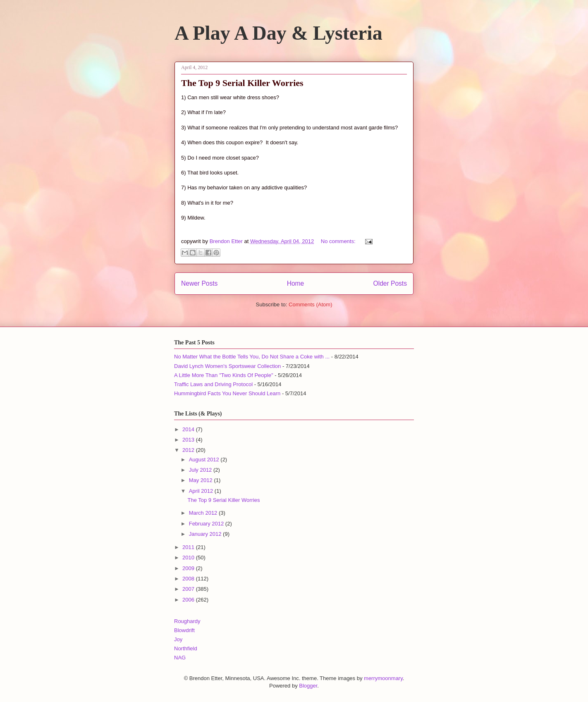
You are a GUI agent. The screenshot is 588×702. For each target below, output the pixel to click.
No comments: (339, 241)
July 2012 (201, 470)
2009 (189, 568)
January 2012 (206, 534)
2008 (189, 579)
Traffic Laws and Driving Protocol (213, 384)
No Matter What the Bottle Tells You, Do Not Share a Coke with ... (252, 357)
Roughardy (187, 621)
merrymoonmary (383, 678)
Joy (178, 639)
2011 (189, 547)
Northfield (186, 648)
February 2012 (207, 524)
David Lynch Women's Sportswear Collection (227, 366)
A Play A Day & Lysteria (278, 33)
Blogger (308, 686)
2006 (189, 600)
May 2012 (202, 480)
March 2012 (204, 513)
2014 (189, 429)
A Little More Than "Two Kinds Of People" (224, 375)
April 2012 (202, 491)
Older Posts (390, 283)
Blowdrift (184, 630)
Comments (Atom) (310, 304)
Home (296, 283)
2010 (189, 558)
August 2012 (205, 460)
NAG (180, 658)
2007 (189, 589)
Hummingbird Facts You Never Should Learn (227, 393)
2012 (189, 450)
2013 (189, 440)
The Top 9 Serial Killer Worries (242, 83)
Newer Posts (199, 283)
